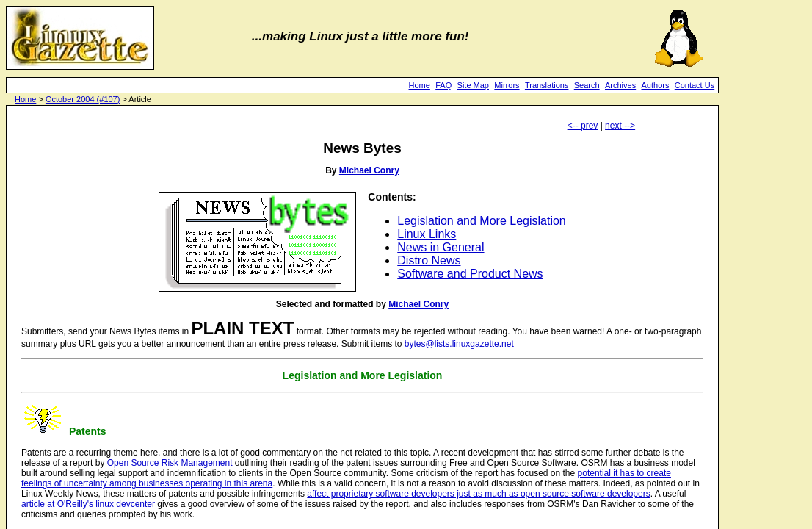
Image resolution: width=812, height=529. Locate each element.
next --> (620, 126)
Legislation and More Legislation (481, 221)
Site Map (473, 85)
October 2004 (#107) (83, 99)
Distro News (429, 260)
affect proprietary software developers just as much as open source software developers (478, 494)
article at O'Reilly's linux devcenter (88, 504)
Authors (656, 85)
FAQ (443, 85)
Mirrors (507, 85)
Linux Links (427, 234)
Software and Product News (470, 274)
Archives (620, 85)
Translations (547, 85)
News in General (441, 247)
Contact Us (695, 85)
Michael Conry (369, 170)
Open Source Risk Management (170, 463)
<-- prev (583, 126)
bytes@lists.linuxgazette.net (459, 344)
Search (587, 85)
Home (420, 85)
